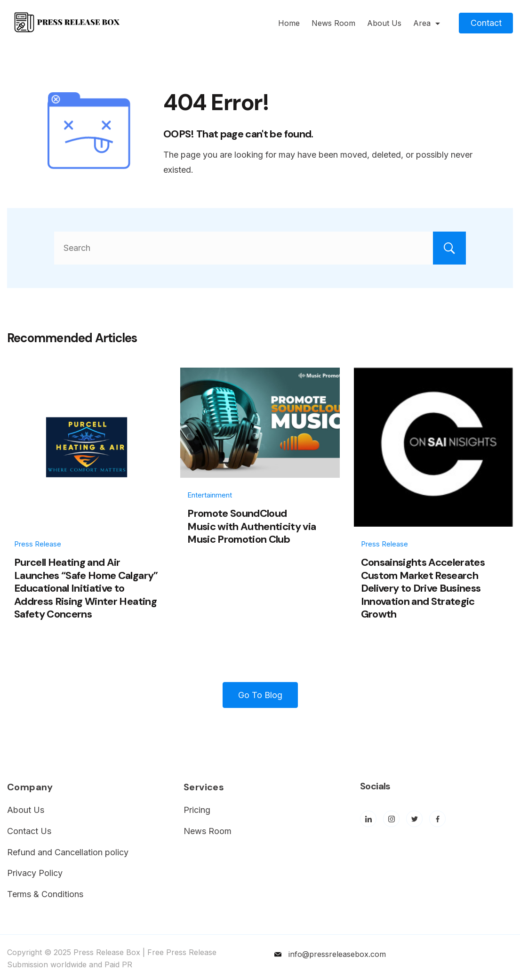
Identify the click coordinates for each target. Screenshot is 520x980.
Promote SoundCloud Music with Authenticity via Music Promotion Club (252, 526)
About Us (384, 23)
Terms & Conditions (45, 894)
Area (427, 23)
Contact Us (29, 831)
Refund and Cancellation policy (68, 852)
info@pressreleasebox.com (337, 954)
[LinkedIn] (368, 819)
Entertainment (210, 495)
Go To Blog (260, 695)
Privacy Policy (35, 873)
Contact (486, 23)
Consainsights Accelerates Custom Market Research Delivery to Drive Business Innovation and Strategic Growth (423, 588)
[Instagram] (391, 819)
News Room (333, 23)
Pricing (197, 810)
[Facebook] (437, 819)
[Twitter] (414, 819)
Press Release (38, 544)
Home (289, 23)
